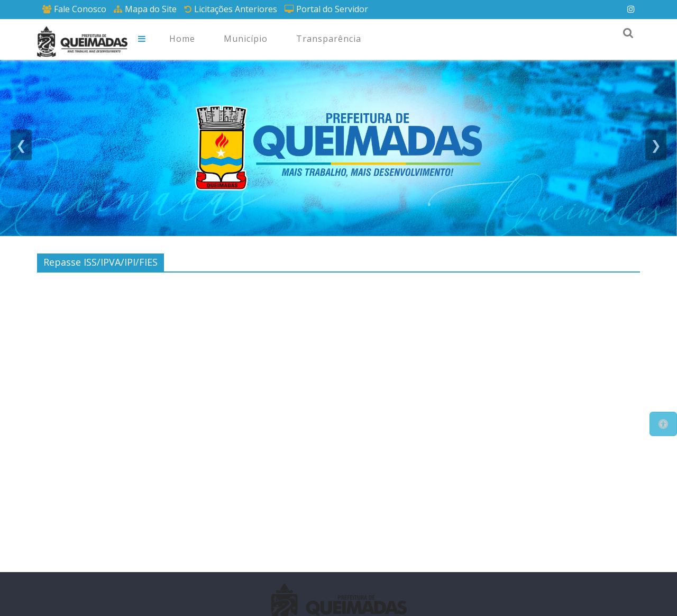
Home (182, 39)
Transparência (329, 39)
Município (246, 39)
